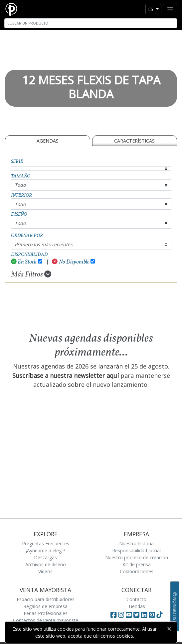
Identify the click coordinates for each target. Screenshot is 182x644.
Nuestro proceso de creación (137, 557)
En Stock (24, 262)
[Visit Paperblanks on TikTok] (159, 615)
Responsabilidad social (136, 550)
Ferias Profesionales (46, 613)
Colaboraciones (137, 571)
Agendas (48, 141)
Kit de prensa (137, 564)
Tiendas (137, 606)
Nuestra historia (136, 543)
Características (134, 141)
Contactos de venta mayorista (46, 620)
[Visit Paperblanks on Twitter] (137, 615)
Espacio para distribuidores (46, 599)
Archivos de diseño (46, 564)
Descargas (45, 557)
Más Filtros (31, 274)
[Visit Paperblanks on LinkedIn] (145, 615)
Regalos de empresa (45, 606)
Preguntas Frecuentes (46, 543)
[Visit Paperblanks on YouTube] (130, 615)
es (151, 9)
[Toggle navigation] (170, 9)
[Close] (169, 629)
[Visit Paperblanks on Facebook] (113, 615)
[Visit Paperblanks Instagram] (121, 615)
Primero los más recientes (44, 244)
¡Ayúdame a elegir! (46, 550)
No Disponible (71, 262)
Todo (20, 185)
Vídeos (45, 571)
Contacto (136, 599)
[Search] (91, 23)
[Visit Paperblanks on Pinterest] (153, 615)
